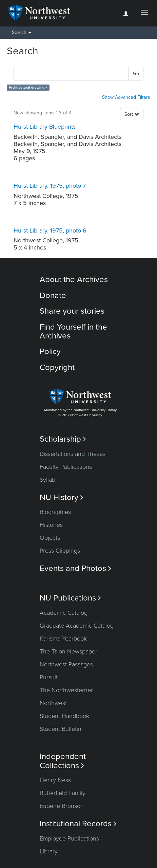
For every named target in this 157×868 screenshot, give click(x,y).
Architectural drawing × (28, 87)
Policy (50, 352)
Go (136, 73)
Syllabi (48, 480)
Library (49, 851)
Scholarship (63, 439)
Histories (51, 525)
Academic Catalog (64, 613)
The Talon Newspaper (68, 651)
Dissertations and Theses (73, 454)
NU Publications (70, 598)
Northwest (53, 703)
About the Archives (74, 280)
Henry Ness (55, 780)
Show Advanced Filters (126, 97)
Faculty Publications (66, 467)
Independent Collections (63, 761)
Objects (50, 538)
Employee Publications (69, 838)
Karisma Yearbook (63, 639)
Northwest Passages (66, 664)
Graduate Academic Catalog (77, 626)
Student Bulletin (61, 729)
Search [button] (22, 32)
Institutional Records (78, 824)
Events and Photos (75, 568)
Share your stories (72, 311)
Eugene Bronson (62, 806)
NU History (62, 497)
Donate (53, 296)
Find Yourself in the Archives (73, 331)
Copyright (57, 367)
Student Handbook (64, 716)
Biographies (55, 512)
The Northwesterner (66, 690)
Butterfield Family (63, 793)
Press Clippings (60, 551)
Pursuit (49, 677)
